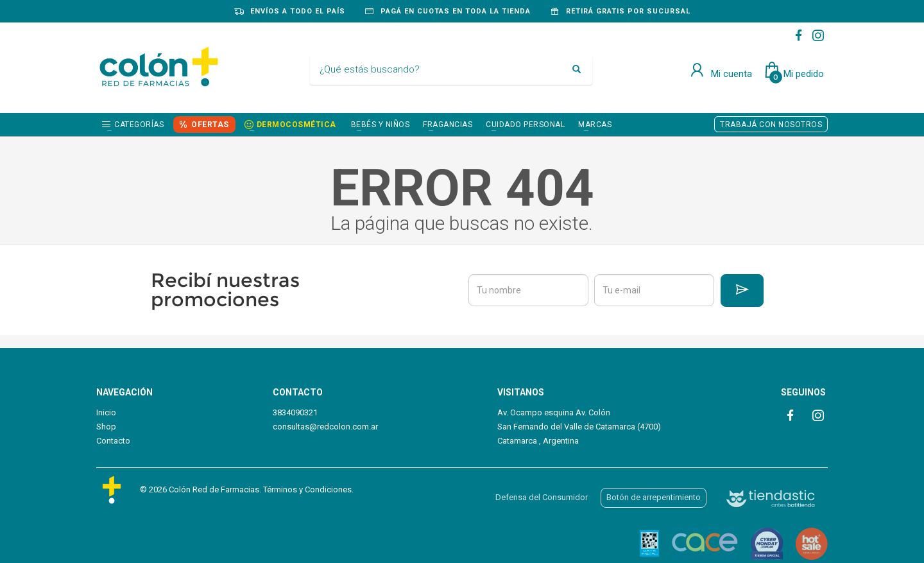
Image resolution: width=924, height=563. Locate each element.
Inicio (106, 412)
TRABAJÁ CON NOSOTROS (771, 125)
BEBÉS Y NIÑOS (381, 125)
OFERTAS (210, 125)
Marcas (595, 125)
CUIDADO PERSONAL (525, 125)
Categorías (139, 125)
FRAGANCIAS (448, 125)
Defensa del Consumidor (542, 497)
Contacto (113, 441)
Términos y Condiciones (307, 489)
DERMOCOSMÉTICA (296, 125)
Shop (106, 427)
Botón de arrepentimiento (654, 497)
